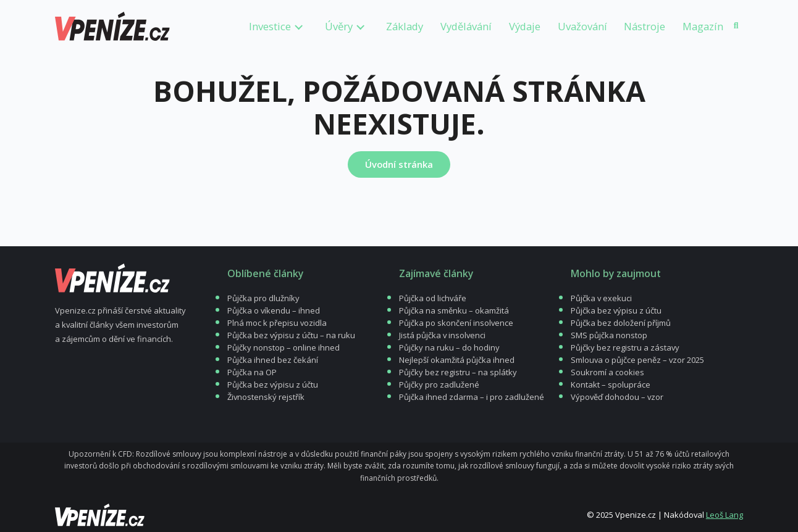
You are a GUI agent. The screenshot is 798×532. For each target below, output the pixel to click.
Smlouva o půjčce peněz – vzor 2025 (637, 360)
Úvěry (339, 26)
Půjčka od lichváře (433, 298)
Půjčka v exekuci (601, 298)
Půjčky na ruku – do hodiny (449, 347)
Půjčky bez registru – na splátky (458, 372)
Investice (270, 26)
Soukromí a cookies (607, 372)
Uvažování (582, 26)
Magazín (703, 26)
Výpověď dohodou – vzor (617, 397)
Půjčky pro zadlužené (439, 384)
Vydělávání (466, 26)
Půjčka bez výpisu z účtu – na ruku (291, 335)
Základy (405, 26)
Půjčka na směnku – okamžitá (454, 310)
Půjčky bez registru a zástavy (625, 347)
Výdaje (525, 26)
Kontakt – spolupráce (611, 384)
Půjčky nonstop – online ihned (283, 347)
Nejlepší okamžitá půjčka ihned (457, 360)
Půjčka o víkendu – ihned (274, 310)
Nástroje (645, 26)
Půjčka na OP (252, 372)
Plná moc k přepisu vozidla (277, 323)
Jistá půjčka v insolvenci (442, 335)
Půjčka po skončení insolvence (456, 323)
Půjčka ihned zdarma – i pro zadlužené (472, 397)
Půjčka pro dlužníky (263, 298)
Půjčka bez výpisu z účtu (273, 384)
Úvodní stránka (399, 164)
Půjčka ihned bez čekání (273, 360)
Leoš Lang (724, 515)
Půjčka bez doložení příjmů (621, 323)
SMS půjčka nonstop (609, 335)
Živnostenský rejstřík (266, 397)
